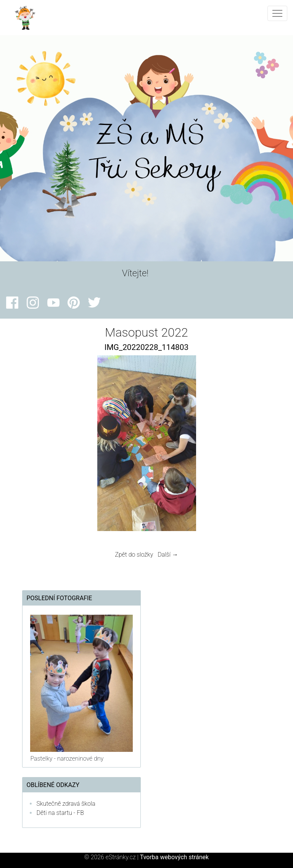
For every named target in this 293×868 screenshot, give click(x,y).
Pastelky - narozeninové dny (67, 759)
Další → (168, 555)
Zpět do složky (134, 555)
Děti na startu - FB (60, 813)
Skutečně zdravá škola (66, 804)
